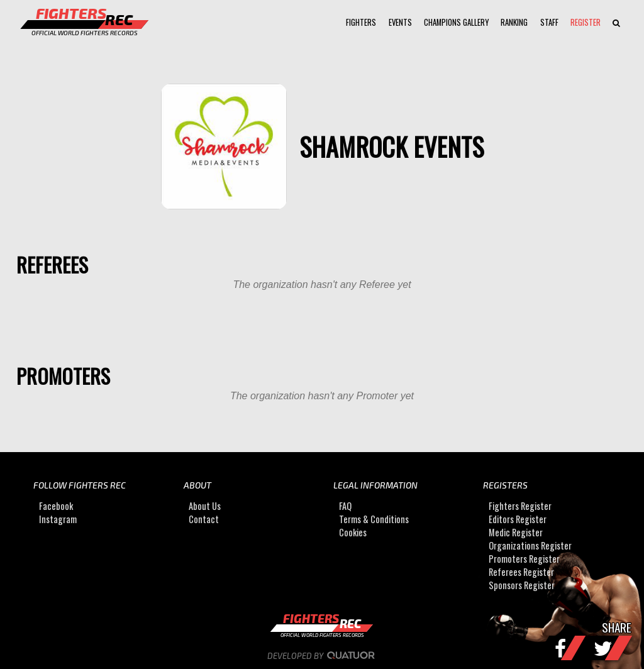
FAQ (345, 506)
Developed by (322, 656)
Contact (204, 519)
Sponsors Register (522, 585)
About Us (205, 506)
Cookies (353, 532)
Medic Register (516, 532)
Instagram (58, 519)
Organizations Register (530, 545)
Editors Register (518, 519)
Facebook (56, 506)
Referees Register (521, 572)
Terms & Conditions (374, 519)
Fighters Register (520, 506)
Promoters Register (524, 559)
